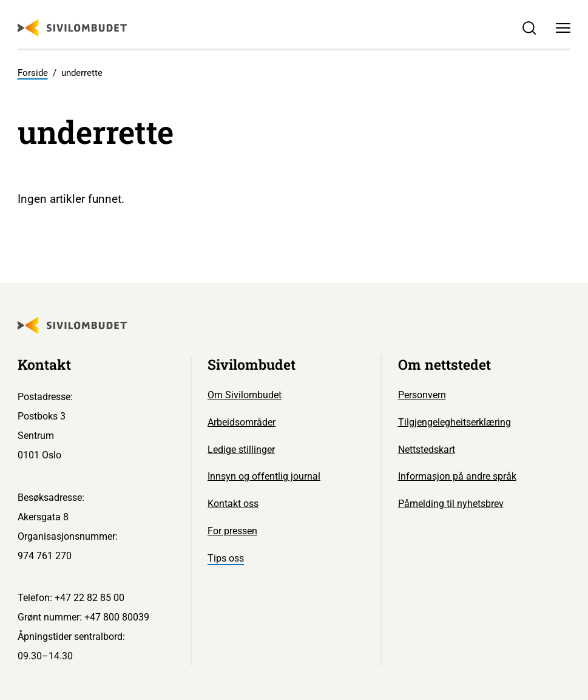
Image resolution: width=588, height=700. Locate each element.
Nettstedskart (427, 450)
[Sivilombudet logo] (72, 28)
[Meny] (564, 28)
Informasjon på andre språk (457, 476)
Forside (33, 73)
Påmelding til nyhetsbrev (451, 504)
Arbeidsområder (242, 422)
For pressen (232, 531)
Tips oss (226, 558)
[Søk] (529, 28)
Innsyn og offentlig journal (264, 476)
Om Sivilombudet (245, 395)
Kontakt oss (233, 504)
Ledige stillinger (241, 450)
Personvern (422, 395)
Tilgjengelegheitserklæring (455, 422)
